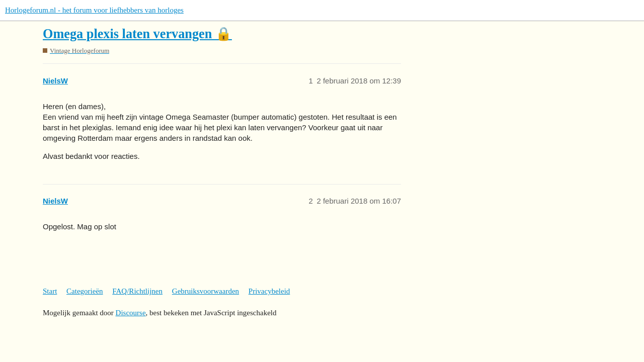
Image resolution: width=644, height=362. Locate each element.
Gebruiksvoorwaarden (206, 291)
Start (50, 291)
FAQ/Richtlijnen (137, 291)
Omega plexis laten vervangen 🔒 (137, 34)
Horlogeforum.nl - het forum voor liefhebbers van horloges (94, 10)
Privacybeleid (269, 291)
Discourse (131, 313)
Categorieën (85, 291)
